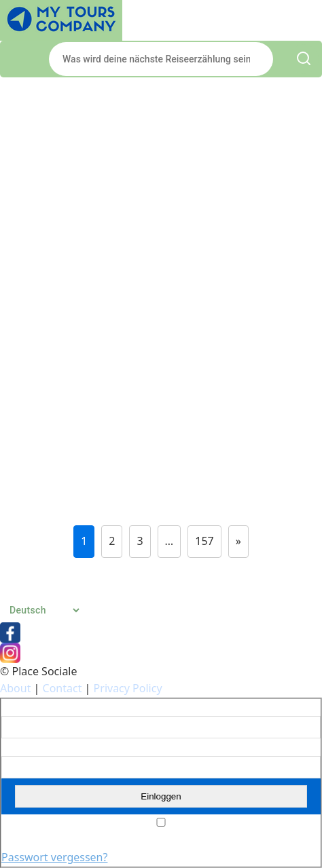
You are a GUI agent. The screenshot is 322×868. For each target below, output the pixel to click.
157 (204, 541)
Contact (62, 688)
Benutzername (32, 708)
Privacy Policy (128, 688)
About (15, 688)
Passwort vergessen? (54, 857)
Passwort (20, 747)
